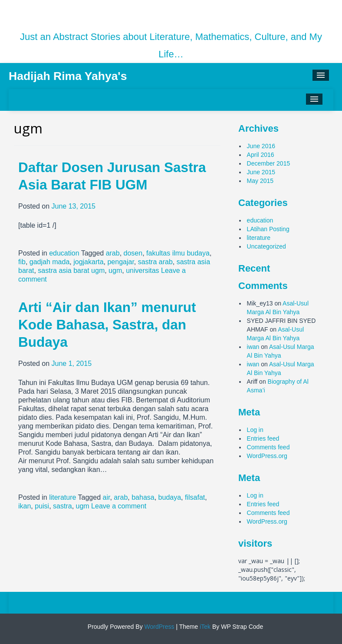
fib (22, 262)
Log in (255, 430)
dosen (133, 253)
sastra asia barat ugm (71, 271)
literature (62, 497)
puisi (42, 506)
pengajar (120, 262)
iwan (253, 347)
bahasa (143, 497)
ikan (25, 506)
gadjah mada (50, 262)
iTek (204, 627)
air (107, 497)
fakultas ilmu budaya (178, 253)
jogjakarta (88, 262)
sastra (62, 506)
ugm (115, 271)
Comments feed (268, 447)
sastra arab (155, 262)
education (64, 253)
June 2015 (261, 172)
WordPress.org (267, 456)
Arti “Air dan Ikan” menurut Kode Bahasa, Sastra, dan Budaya (107, 325)
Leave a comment (119, 506)
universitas (142, 271)
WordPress (159, 627)
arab (113, 253)
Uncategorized (266, 246)
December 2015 (269, 163)
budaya (170, 497)
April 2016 (261, 155)
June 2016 (261, 146)
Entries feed (263, 438)
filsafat (195, 497)
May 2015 (260, 181)
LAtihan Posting (268, 229)
